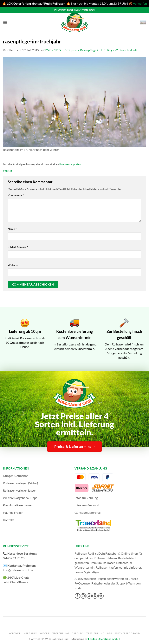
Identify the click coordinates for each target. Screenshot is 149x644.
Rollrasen (100, 558)
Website (13, 265)
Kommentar (16, 195)
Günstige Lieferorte (87, 512)
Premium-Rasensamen (18, 505)
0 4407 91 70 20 (14, 558)
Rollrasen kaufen (107, 567)
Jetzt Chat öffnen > (16, 582)
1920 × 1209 (53, 50)
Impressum (30, 633)
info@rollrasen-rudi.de (18, 570)
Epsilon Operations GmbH (104, 639)
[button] (5, 22)
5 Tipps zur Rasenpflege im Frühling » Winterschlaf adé (101, 50)
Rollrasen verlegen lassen (20, 490)
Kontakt (8, 520)
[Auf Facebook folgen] (77, 596)
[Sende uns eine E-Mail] (89, 596)
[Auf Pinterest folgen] (95, 596)
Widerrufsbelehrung (54, 633)
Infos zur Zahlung (86, 498)
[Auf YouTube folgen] (101, 596)
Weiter (9, 170)
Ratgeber (97, 583)
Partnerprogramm (127, 633)
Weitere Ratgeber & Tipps (20, 498)
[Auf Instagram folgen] (83, 596)
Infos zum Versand (87, 505)
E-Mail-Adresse (18, 247)
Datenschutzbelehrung (88, 633)
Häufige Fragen (13, 512)
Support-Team (126, 583)
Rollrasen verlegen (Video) (20, 483)
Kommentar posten (70, 164)
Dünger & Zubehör (15, 476)
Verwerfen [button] (140, 3)
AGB (110, 633)
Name (12, 229)
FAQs (78, 583)
